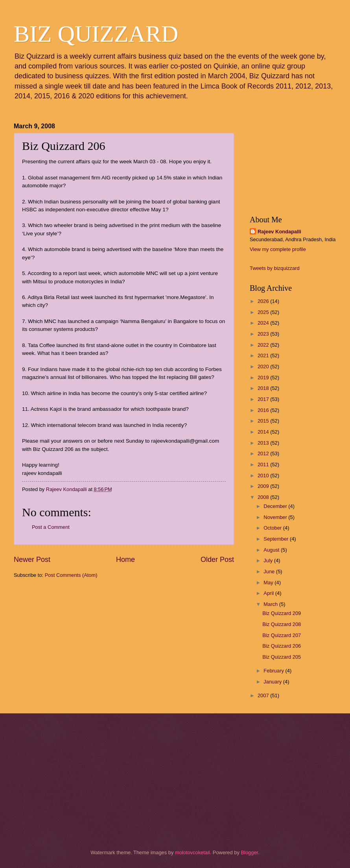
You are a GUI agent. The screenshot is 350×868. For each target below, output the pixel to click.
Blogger (249, 852)
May (269, 583)
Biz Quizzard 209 (282, 613)
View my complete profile (278, 249)
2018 (264, 388)
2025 (264, 312)
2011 (264, 464)
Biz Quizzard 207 (282, 635)
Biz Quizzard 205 (282, 657)
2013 (264, 443)
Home (125, 560)
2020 (264, 367)
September (277, 539)
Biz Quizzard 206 (282, 646)
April (269, 593)
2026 (264, 301)
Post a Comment (51, 527)
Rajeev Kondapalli (279, 232)
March (271, 604)
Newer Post (32, 560)
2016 (264, 410)
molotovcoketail (192, 852)
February (274, 671)
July (269, 561)
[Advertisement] (53, 630)
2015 (264, 421)
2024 (264, 323)
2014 (264, 432)
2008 (264, 497)
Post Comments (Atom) (71, 575)
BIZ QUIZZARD (96, 34)
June (270, 572)
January (273, 682)
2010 (264, 476)
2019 (264, 378)
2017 (264, 399)
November (276, 517)
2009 (264, 486)
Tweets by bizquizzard (275, 268)
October (273, 528)
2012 (264, 453)
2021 (264, 356)
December (276, 506)
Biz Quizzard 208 (282, 624)
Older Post (217, 560)
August (272, 550)
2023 (264, 334)
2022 (264, 345)
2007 (264, 695)
